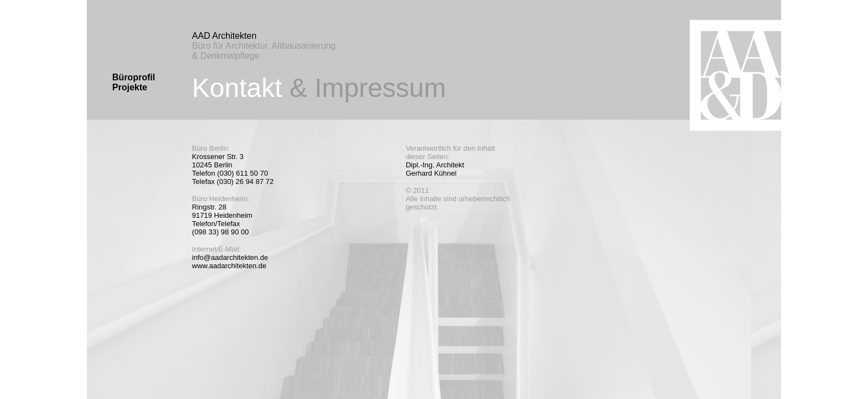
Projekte (130, 87)
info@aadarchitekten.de (230, 257)
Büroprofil (134, 77)
